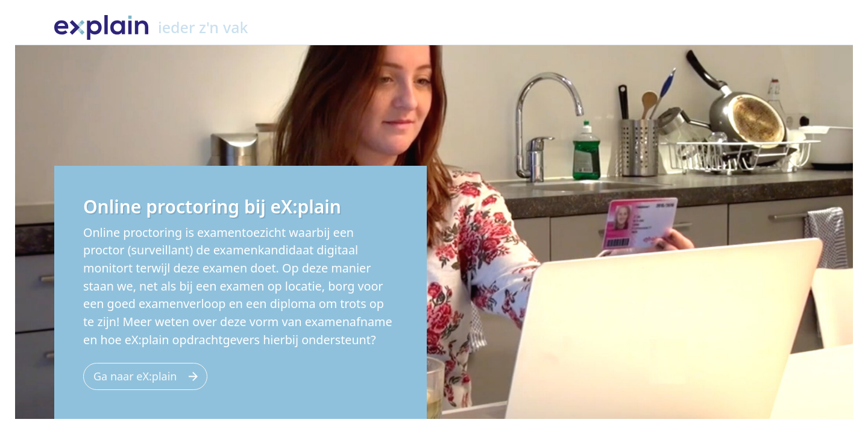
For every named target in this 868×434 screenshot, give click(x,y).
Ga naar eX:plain (135, 376)
